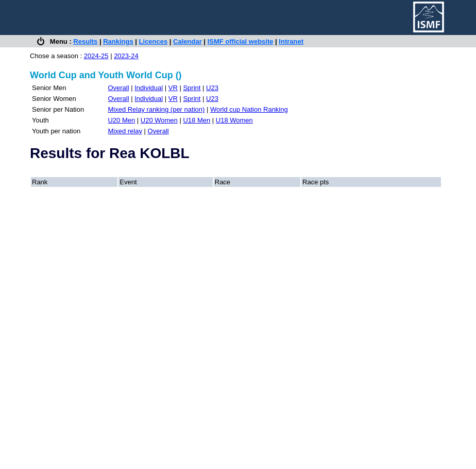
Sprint (192, 88)
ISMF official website (241, 41)
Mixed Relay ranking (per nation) (156, 109)
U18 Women (234, 120)
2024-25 (96, 56)
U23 (212, 88)
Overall (118, 88)
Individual (149, 88)
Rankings (118, 41)
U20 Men (121, 120)
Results (85, 41)
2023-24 (126, 56)
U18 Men (197, 120)
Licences (154, 41)
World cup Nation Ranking (249, 109)
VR (173, 88)
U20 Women (159, 120)
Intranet (291, 41)
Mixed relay (125, 131)
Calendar (188, 41)
